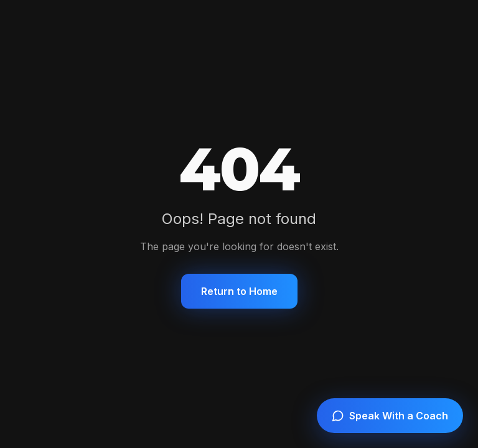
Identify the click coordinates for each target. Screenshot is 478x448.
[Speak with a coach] (390, 416)
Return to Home (239, 291)
